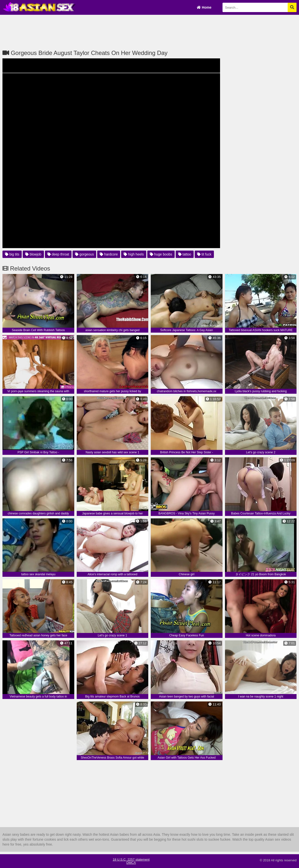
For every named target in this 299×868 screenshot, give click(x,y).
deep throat (58, 254)
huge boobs (161, 254)
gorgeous (84, 254)
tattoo (185, 254)
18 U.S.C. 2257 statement (131, 859)
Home (204, 7)
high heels (134, 254)
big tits (12, 254)
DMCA (131, 863)
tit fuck (204, 254)
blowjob (33, 254)
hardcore (109, 254)
